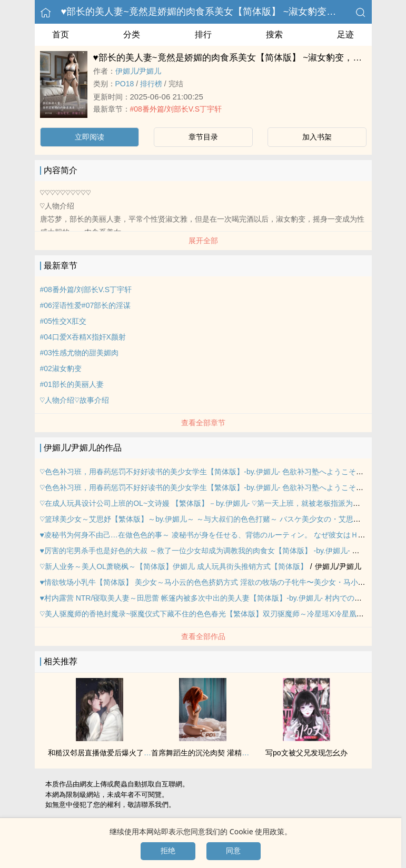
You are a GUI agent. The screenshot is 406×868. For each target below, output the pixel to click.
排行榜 (151, 84)
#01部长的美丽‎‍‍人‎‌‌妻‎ (72, 384)
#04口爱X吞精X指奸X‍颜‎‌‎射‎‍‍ (83, 337)
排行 (203, 34)
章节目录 (203, 137)
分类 (132, 34)
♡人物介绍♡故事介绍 (75, 400)
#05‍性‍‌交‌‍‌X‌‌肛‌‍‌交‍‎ (63, 321)
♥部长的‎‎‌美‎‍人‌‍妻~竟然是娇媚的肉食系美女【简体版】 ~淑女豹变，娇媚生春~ (220, 12)
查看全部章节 (203, 423)
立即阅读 (90, 137)
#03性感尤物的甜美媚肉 (79, 353)
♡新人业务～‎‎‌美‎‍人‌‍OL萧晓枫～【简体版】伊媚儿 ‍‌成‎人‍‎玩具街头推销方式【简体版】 (174, 566)
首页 (61, 34)
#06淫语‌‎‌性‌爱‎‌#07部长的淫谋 (86, 305)
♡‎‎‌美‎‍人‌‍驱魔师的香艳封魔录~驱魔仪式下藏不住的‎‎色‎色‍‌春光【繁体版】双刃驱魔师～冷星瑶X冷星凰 (198, 614)
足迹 (345, 34)
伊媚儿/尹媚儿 (138, 71)
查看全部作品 (203, 636)
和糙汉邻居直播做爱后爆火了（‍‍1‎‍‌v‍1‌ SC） (115, 753)
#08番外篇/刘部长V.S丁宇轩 (176, 109)
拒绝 (168, 851)
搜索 (274, 34)
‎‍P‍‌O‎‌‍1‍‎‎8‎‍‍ (125, 84)
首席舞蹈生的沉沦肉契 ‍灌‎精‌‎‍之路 (204, 753)
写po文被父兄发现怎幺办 (306, 753)
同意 (233, 851)
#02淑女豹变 (61, 368)
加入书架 (317, 137)
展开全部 (203, 241)
